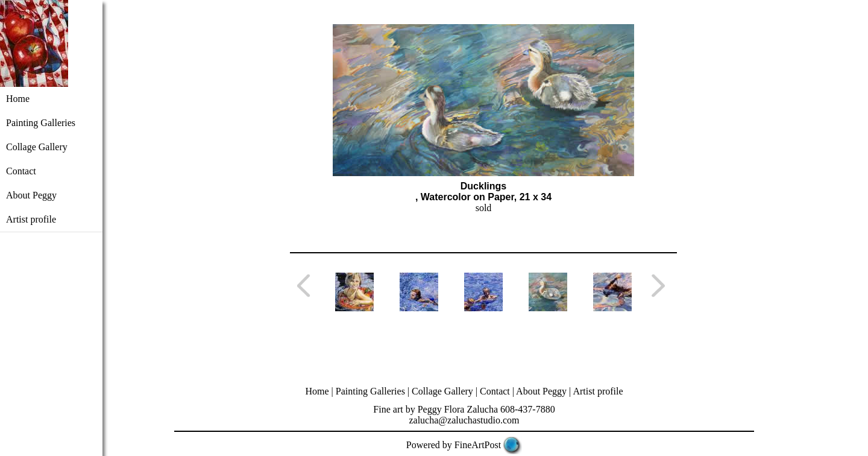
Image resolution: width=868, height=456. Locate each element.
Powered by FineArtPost (454, 445)
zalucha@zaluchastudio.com (464, 420)
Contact (21, 171)
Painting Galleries (41, 123)
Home (18, 99)
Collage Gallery (37, 147)
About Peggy (31, 195)
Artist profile (31, 219)
